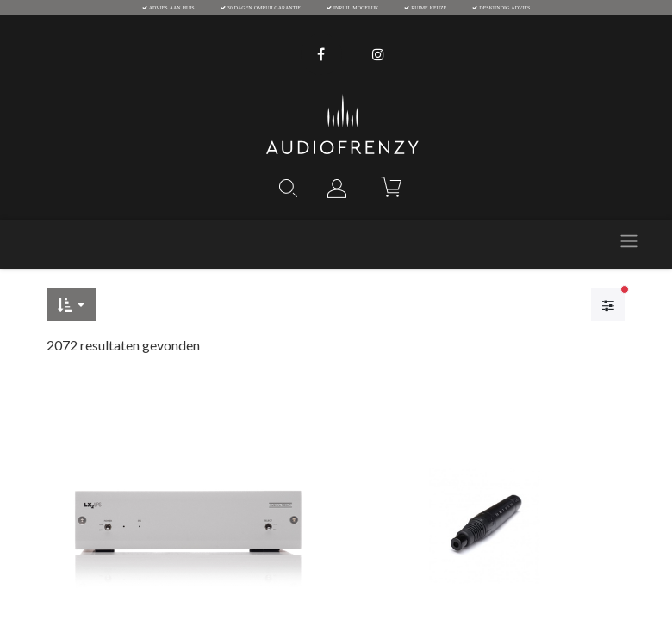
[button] (71, 305)
